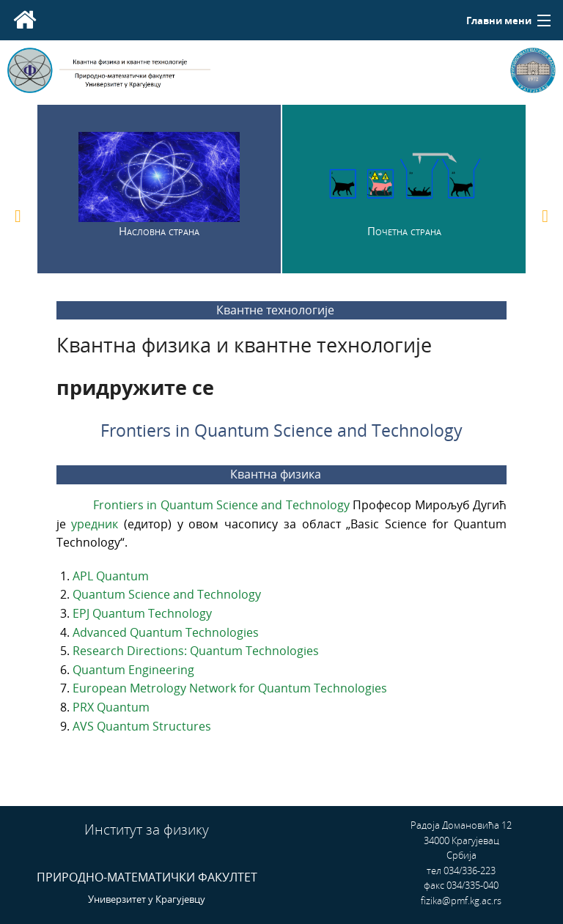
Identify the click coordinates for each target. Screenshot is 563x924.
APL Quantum (111, 576)
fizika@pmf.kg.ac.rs (461, 901)
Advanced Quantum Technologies (166, 632)
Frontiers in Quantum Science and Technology (223, 505)
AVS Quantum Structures (142, 726)
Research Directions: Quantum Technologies (196, 651)
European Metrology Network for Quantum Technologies (230, 688)
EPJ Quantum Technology (142, 613)
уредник (97, 524)
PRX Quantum (111, 707)
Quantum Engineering (133, 670)
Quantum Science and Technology (167, 594)
